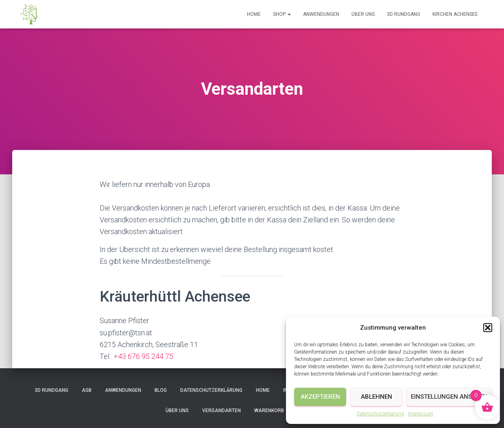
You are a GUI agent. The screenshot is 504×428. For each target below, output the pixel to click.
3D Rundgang (404, 14)
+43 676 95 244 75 (143, 356)
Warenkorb (269, 411)
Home (254, 14)
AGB (87, 390)
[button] (488, 328)
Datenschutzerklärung (380, 414)
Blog (161, 390)
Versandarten (221, 411)
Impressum (421, 414)
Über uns (363, 14)
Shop (282, 14)
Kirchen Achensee (455, 14)
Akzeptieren (320, 397)
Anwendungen (321, 14)
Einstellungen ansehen (449, 397)
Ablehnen (376, 397)
